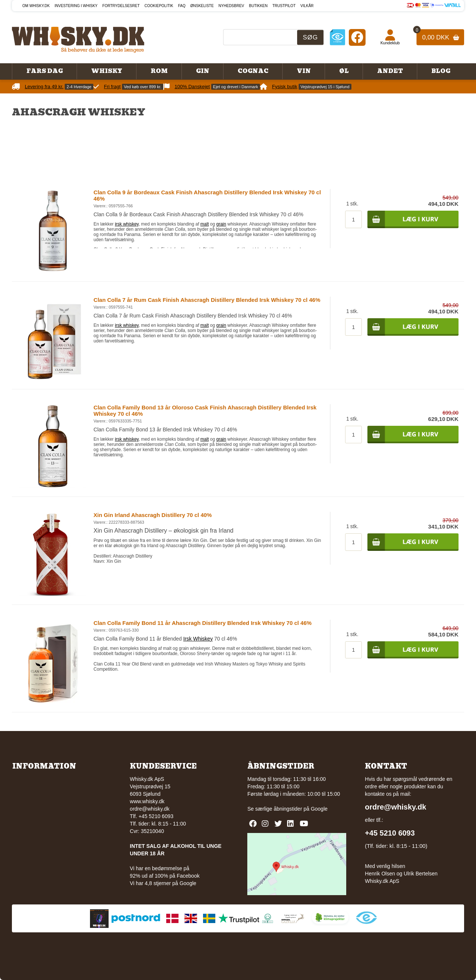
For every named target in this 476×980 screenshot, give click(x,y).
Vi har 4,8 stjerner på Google (163, 883)
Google (319, 809)
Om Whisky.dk (36, 6)
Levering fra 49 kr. (44, 87)
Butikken (258, 6)
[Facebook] (357, 37)
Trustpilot (284, 6)
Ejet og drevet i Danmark (236, 87)
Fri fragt (112, 87)
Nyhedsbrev (231, 6)
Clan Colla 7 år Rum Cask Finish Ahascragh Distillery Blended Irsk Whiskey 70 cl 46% (207, 300)
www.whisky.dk (147, 801)
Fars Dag (45, 71)
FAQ (182, 6)
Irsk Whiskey (198, 639)
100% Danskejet (192, 87)
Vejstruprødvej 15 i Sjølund (325, 87)
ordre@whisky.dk (150, 809)
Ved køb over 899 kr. (143, 87)
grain (221, 224)
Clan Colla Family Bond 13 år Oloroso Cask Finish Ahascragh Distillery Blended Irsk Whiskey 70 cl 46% (205, 411)
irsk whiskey (127, 224)
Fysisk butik (285, 87)
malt (205, 224)
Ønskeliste (202, 6)
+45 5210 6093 (390, 833)
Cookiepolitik (159, 6)
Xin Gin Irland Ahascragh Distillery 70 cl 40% (153, 515)
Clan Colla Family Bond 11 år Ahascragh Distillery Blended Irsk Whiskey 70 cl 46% (203, 623)
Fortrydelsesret (121, 6)
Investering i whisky (76, 6)
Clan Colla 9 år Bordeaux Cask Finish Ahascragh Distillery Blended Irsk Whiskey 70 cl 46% (207, 195)
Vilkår (307, 6)
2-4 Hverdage (79, 87)
